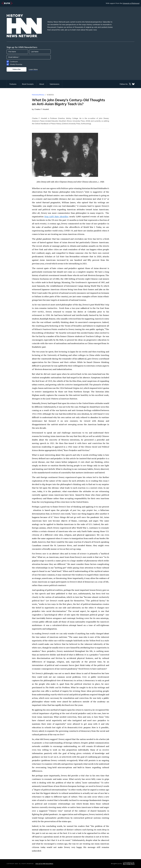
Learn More (33, 69)
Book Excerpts (28, 84)
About (42, 84)
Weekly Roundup (16, 64)
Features (13, 84)
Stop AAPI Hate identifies (56, 216)
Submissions (55, 84)
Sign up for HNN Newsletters (44, 864)
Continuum (14, 62)
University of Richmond (131, 3)
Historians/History (38, 95)
